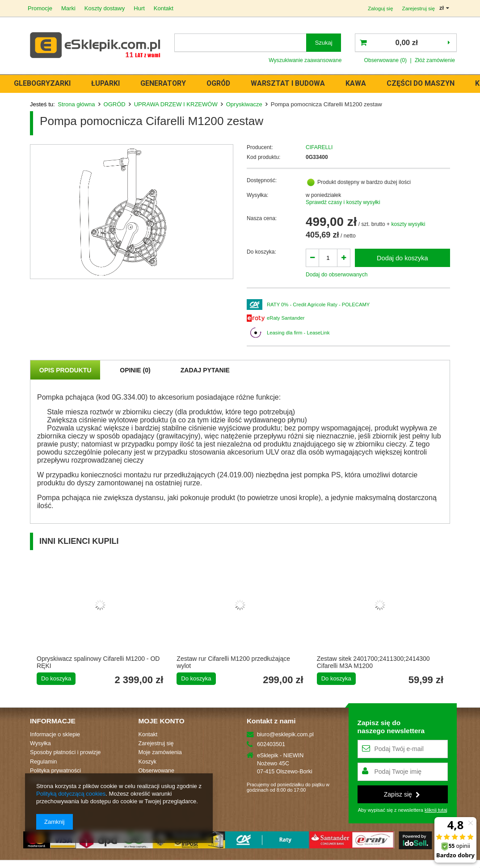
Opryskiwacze (244, 104)
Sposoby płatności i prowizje (65, 752)
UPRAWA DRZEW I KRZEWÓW (176, 104)
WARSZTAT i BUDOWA (295, 83)
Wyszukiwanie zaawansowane (305, 60)
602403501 (271, 744)
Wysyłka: (257, 195)
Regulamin (43, 762)
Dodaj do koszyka (402, 258)
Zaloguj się (381, 8)
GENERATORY (170, 83)
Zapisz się (402, 794)
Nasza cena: (262, 218)
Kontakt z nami (271, 721)
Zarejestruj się (418, 8)
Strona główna (76, 104)
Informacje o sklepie (55, 734)
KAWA (362, 83)
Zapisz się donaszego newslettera (391, 727)
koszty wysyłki (408, 224)
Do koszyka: (261, 252)
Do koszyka (56, 678)
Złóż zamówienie (435, 60)
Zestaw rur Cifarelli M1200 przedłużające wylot (233, 662)
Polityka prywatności (55, 771)
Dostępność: (262, 180)
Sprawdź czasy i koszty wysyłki (343, 202)
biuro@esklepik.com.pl (285, 734)
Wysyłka (40, 743)
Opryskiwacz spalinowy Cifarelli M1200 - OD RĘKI (98, 662)
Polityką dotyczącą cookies (71, 794)
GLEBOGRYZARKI (49, 83)
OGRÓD (225, 83)
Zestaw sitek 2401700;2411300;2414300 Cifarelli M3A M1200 (373, 662)
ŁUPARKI (112, 83)
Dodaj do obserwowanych (337, 275)
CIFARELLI (319, 147)
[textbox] (240, 43)
